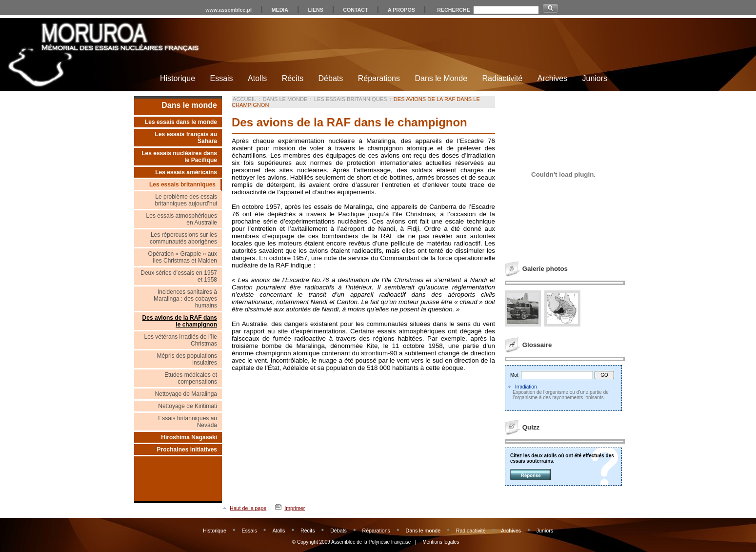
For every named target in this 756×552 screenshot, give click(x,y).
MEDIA (280, 10)
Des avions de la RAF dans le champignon (180, 321)
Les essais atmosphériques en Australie (182, 219)
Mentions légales (441, 542)
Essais (221, 78)
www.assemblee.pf (229, 10)
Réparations (379, 78)
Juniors (595, 78)
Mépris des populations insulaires (187, 359)
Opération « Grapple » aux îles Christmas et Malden (183, 257)
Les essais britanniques (182, 184)
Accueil (244, 99)
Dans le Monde (441, 78)
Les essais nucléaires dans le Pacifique (179, 157)
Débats (331, 78)
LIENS (315, 10)
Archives (552, 78)
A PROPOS (401, 10)
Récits (293, 78)
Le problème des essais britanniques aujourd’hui (186, 200)
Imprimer (295, 508)
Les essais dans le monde (181, 122)
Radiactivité (503, 78)
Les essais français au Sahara (186, 138)
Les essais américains (186, 172)
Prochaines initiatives (187, 450)
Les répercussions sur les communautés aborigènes (183, 238)
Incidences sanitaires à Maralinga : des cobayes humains (185, 299)
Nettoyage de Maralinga (186, 394)
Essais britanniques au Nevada (188, 422)
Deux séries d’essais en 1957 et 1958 (179, 276)
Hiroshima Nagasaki (189, 437)
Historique (178, 78)
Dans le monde (189, 105)
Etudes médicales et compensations (191, 378)
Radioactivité (471, 531)
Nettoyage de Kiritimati (188, 406)
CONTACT (355, 10)
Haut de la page (248, 508)
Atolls (257, 78)
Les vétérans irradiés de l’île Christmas (181, 340)
